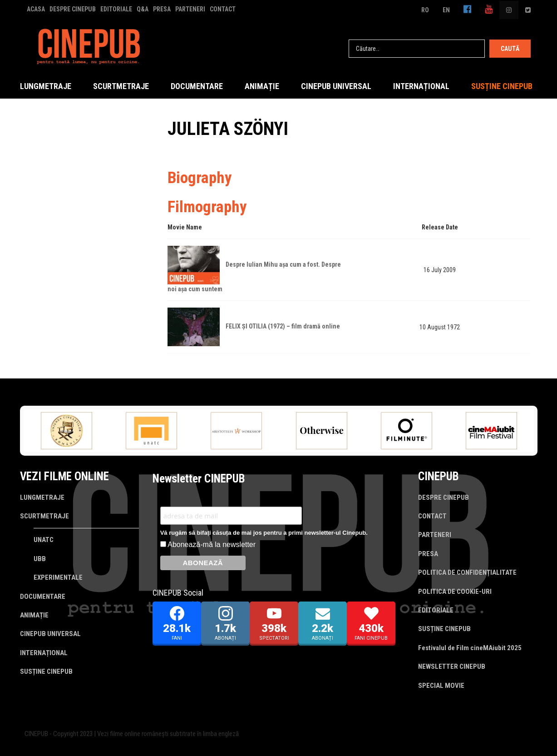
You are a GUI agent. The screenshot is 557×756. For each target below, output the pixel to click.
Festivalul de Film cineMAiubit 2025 (470, 648)
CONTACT (223, 9)
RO (425, 10)
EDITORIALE (116, 9)
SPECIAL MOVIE (441, 686)
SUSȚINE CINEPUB (502, 86)
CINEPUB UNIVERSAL (336, 86)
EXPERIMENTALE (58, 577)
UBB (40, 559)
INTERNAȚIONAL (421, 86)
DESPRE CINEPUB (73, 9)
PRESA (162, 9)
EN (446, 10)
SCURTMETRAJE (121, 86)
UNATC (44, 540)
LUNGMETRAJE (46, 86)
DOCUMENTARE (197, 86)
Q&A (143, 9)
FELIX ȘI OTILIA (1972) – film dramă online (283, 326)
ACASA (36, 9)
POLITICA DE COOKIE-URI (455, 592)
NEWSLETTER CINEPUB (452, 666)
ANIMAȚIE (262, 86)
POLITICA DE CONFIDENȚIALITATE (467, 572)
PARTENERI (190, 9)
